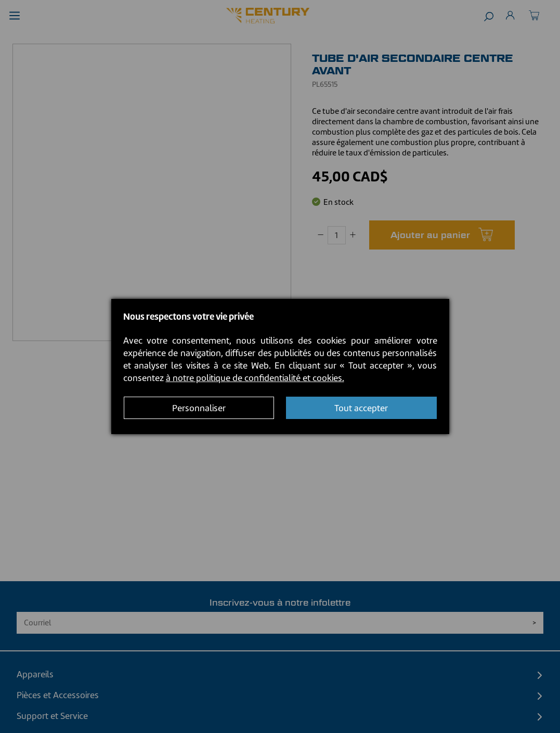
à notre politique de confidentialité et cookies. (255, 378)
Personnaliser (199, 408)
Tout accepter (361, 408)
